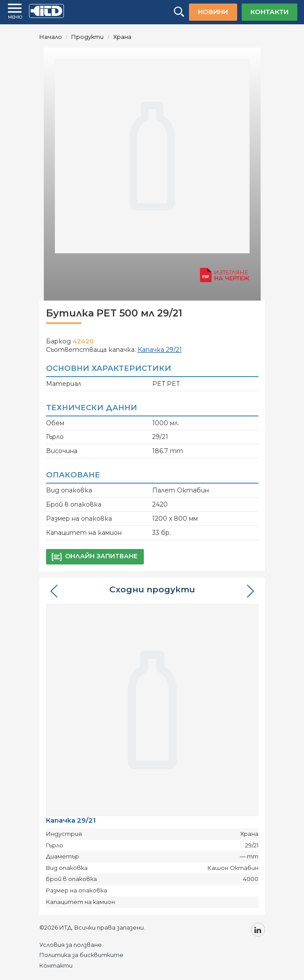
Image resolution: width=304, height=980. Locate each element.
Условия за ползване (71, 945)
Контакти (56, 965)
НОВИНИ (213, 12)
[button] (54, 591)
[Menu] (15, 12)
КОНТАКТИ (269, 12)
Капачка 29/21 (71, 820)
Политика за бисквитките (81, 955)
